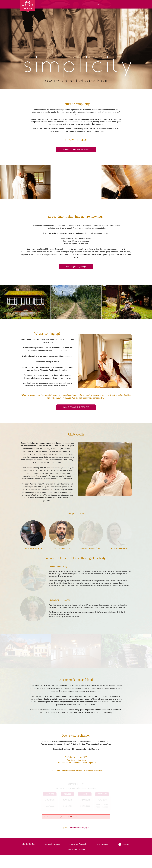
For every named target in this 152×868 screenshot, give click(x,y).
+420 (24, 857)
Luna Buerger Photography (80, 840)
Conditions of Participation (78, 857)
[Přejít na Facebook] (124, 857)
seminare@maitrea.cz (52, 857)
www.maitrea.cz (102, 857)
